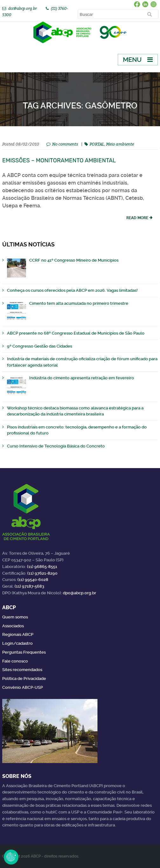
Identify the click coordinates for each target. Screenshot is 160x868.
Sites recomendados (22, 670)
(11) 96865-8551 (42, 567)
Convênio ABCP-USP (23, 687)
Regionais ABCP (18, 634)
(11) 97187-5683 (29, 586)
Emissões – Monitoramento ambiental (59, 160)
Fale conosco (15, 661)
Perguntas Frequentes (24, 652)
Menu (132, 60)
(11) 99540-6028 (33, 580)
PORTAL (97, 144)
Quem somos (15, 617)
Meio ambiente (120, 144)
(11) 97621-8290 (42, 573)
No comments (65, 144)
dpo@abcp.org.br (80, 593)
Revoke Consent (11, 857)
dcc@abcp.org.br (23, 8)
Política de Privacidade (24, 679)
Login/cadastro (17, 643)
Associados (13, 626)
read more (137, 218)
